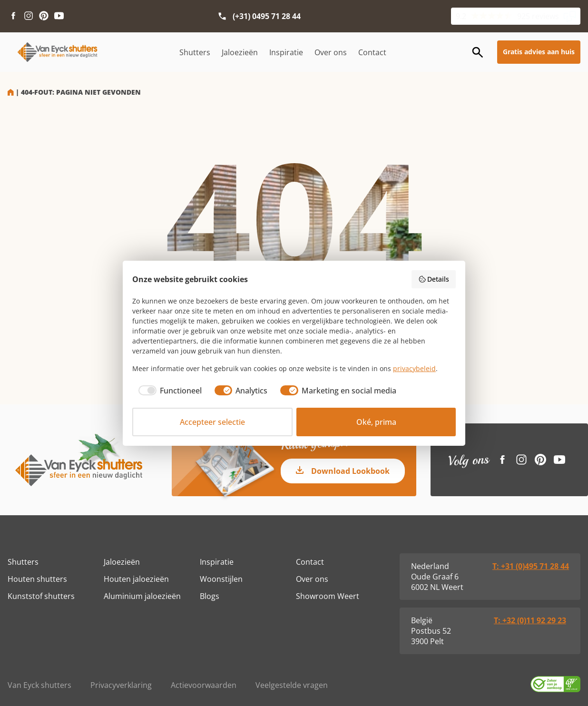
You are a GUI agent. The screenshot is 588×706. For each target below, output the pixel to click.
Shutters (195, 52)
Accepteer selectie (212, 422)
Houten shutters (37, 579)
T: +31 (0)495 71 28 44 (531, 566)
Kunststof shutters (41, 596)
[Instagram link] (29, 16)
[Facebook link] (13, 16)
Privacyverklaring (121, 685)
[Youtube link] (59, 16)
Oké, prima (376, 422)
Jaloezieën (240, 52)
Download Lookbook (350, 471)
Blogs (210, 596)
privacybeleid (414, 368)
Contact (372, 52)
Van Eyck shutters (39, 685)
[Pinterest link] (44, 16)
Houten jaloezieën (136, 579)
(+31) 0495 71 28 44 (267, 16)
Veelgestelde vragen (292, 685)
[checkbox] (167, 391)
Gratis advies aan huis (539, 52)
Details (434, 279)
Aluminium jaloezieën (142, 596)
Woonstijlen (221, 579)
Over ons (331, 52)
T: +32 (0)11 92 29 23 (530, 620)
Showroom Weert (328, 596)
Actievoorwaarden (204, 685)
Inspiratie (286, 52)
